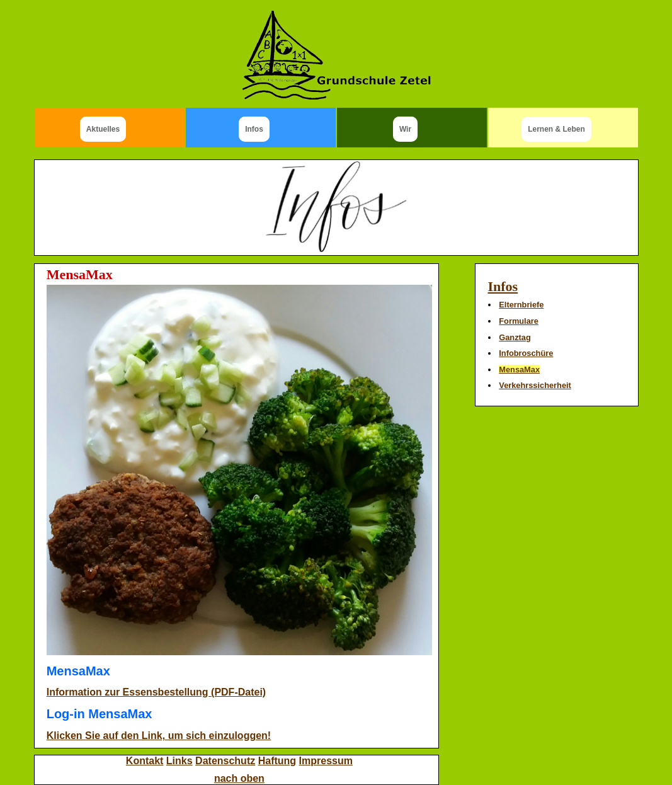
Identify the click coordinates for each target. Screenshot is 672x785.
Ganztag (515, 337)
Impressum (326, 761)
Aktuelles (103, 129)
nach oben (239, 778)
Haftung (277, 761)
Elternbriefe (521, 305)
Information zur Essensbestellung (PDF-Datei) (156, 692)
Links (179, 761)
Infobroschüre (526, 353)
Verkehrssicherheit (535, 385)
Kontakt (145, 761)
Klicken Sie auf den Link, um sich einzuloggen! (159, 736)
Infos (254, 129)
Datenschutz (225, 761)
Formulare (519, 321)
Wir (405, 129)
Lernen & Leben (556, 129)
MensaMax (519, 370)
